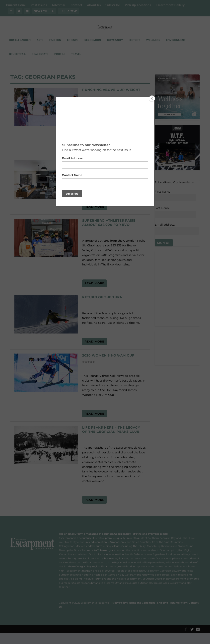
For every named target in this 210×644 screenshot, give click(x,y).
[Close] (153, 98)
